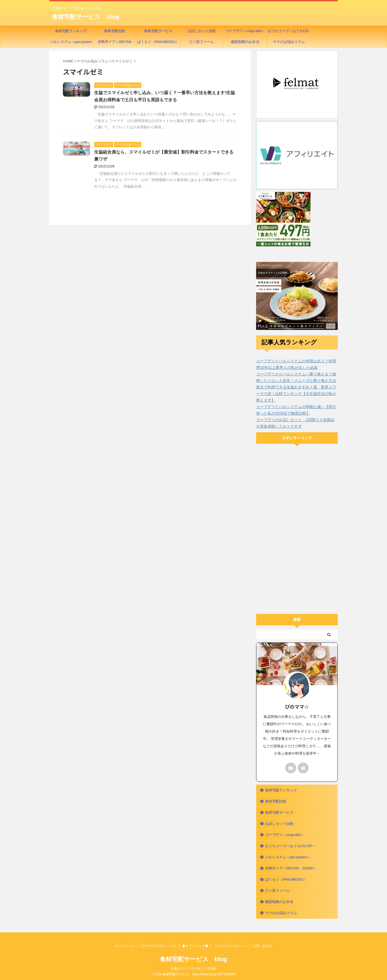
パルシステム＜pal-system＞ (71, 44)
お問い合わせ (262, 946)
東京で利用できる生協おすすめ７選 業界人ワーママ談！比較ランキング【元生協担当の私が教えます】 (296, 394)
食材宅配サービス (158, 31)
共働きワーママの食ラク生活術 (193, 969)
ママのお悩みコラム (289, 42)
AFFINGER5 (226, 974)
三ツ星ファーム (202, 42)
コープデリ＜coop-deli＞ (245, 31)
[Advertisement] (297, 529)
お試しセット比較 (202, 31)
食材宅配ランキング (71, 31)
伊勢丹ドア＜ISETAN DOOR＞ (116, 44)
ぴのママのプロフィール (158, 946)
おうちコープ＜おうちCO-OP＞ (289, 33)
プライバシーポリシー (230, 946)
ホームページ (125, 946)
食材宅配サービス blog (86, 17)
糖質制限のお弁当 (245, 42)
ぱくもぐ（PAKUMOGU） (158, 42)
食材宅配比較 (115, 31)
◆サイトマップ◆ (195, 946)
